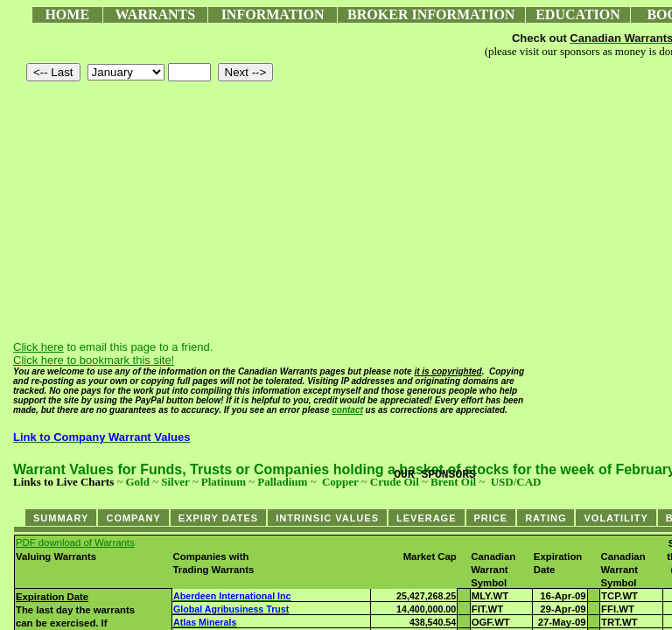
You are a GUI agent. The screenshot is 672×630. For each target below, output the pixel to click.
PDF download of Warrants (75, 542)
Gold (137, 482)
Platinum (224, 482)
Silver (175, 482)
